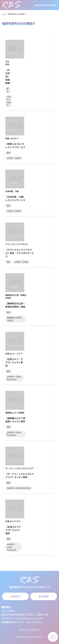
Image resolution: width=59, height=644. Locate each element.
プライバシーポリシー (30, 629)
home (4, 14)
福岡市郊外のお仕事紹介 (17, 14)
